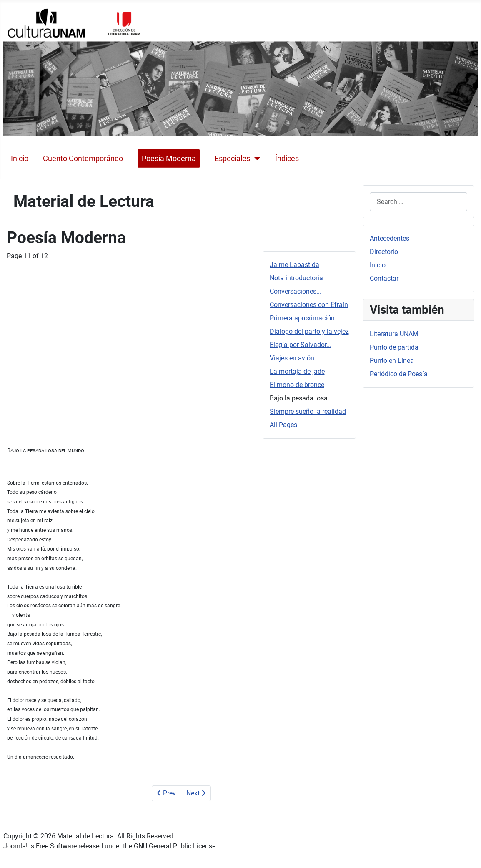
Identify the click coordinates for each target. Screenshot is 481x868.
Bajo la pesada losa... (301, 398)
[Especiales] (255, 159)
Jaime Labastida (294, 265)
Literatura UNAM (394, 334)
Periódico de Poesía (399, 374)
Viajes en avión (292, 358)
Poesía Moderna (169, 159)
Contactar (384, 278)
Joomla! (15, 846)
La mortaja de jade (297, 371)
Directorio (384, 252)
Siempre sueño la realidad (308, 411)
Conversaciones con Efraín (309, 305)
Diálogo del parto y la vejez (309, 331)
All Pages (283, 425)
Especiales (232, 159)
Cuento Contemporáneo (83, 159)
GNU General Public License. (175, 846)
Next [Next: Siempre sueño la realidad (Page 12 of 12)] (196, 793)
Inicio (20, 159)
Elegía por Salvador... (301, 345)
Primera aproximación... (305, 318)
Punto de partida (394, 347)
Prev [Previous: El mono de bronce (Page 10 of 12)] (167, 793)
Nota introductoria (296, 278)
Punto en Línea (392, 361)
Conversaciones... (296, 291)
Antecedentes (390, 238)
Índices (287, 159)
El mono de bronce (297, 385)
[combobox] (419, 202)
